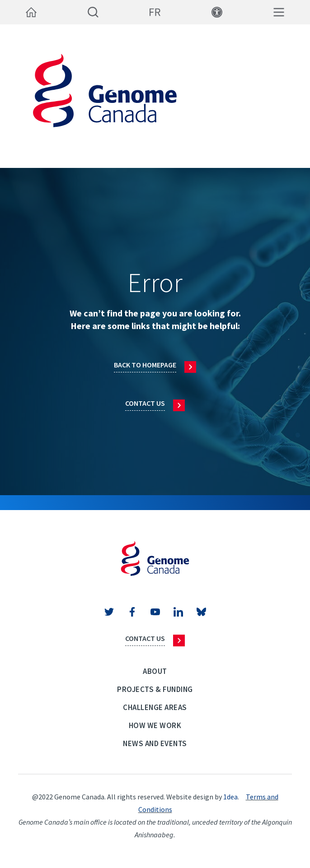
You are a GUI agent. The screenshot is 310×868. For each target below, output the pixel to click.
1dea (230, 797)
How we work (155, 725)
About (155, 671)
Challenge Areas (155, 707)
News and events (155, 743)
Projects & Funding (155, 689)
